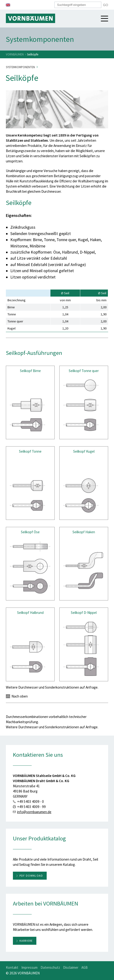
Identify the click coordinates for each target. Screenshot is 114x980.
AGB (85, 967)
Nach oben (17, 696)
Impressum (29, 967)
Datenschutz (50, 967)
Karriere (26, 941)
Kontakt (12, 967)
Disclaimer (71, 967)
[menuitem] (8, 5)
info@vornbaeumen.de (34, 812)
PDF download (31, 876)
